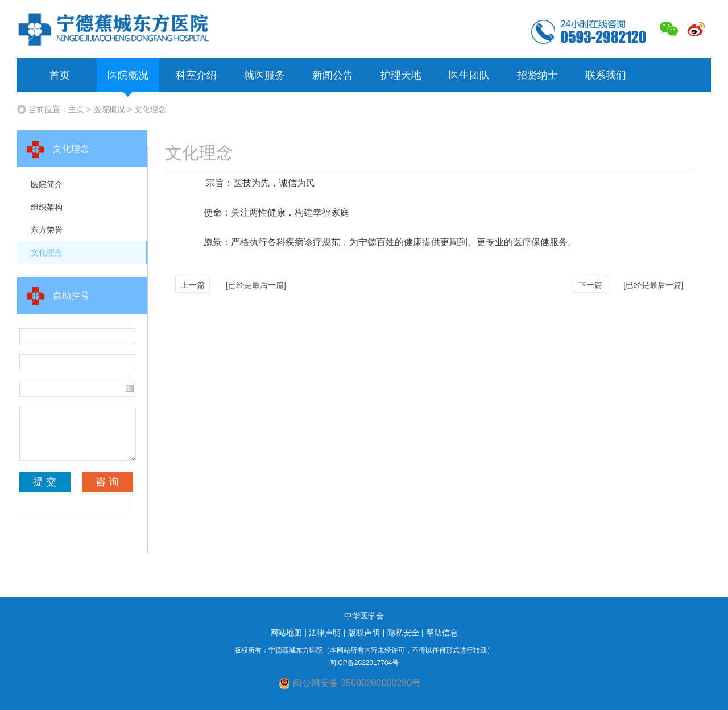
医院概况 (109, 109)
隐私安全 (403, 633)
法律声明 (325, 633)
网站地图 (286, 633)
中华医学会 (364, 616)
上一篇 (193, 285)
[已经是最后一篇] (256, 285)
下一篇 (590, 285)
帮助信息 (442, 633)
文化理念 (150, 109)
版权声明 (364, 633)
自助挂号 (71, 296)
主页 (76, 109)
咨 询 (107, 482)
